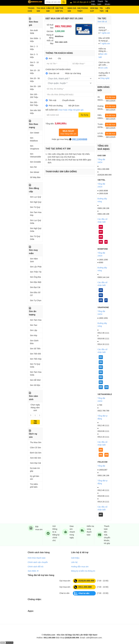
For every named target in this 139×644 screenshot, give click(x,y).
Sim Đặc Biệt (36, 282)
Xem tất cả (102, 22)
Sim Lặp (34, 330)
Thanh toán (100, 3)
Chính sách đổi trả (35, 567)
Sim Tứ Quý (35, 207)
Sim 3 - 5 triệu (34, 56)
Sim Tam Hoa (36, 320)
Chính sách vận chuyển (38, 562)
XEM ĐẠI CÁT (94, 10)
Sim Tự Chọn (36, 300)
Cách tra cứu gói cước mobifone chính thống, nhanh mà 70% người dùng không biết (104, 64)
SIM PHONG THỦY (83, 10)
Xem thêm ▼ (33, 571)
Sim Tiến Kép (36, 359)
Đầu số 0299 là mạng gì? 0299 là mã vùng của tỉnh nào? (104, 39)
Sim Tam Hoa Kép (36, 214)
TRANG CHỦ (31, 10)
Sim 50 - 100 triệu (35, 88)
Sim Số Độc (35, 385)
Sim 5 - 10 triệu (34, 64)
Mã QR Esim (74, 106)
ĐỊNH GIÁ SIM (72, 10)
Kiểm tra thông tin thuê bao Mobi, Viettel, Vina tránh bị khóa (104, 50)
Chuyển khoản (68, 100)
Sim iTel (33, 167)
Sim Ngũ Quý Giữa (36, 230)
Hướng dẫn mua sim (80, 567)
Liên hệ (74, 562)
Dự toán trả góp (35, 470)
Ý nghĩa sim (105, 33)
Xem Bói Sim (35, 458)
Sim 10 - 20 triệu (35, 72)
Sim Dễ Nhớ (35, 380)
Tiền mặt (53, 100)
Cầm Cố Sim (35, 448)
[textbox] (68, 79)
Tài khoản (107, 3)
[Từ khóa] (55, 2)
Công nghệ (105, 78)
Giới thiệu (93, 3)
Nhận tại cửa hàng (73, 73)
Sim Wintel (35, 172)
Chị (59, 58)
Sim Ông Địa (35, 277)
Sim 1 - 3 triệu (34, 48)
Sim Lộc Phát (36, 267)
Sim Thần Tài (36, 272)
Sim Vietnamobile (35, 155)
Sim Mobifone (34, 139)
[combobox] (69, 79)
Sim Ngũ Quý (36, 202)
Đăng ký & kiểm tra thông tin (83, 571)
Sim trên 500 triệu (35, 112)
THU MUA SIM (41, 10)
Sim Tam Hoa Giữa (36, 373)
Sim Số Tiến (35, 349)
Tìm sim (35, 422)
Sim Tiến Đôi (35, 354)
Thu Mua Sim (36, 442)
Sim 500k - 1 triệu (35, 40)
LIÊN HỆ (108, 10)
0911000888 (78, 139)
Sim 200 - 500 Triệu (34, 104)
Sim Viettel (35, 133)
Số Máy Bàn (35, 177)
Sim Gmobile (35, 162)
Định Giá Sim (36, 453)
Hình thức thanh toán (37, 558)
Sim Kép (34, 335)
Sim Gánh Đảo (34, 342)
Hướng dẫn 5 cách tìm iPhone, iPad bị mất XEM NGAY (104, 74)
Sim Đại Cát (35, 287)
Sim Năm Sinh (34, 260)
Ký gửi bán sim (35, 478)
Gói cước (104, 68)
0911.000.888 (83, 587)
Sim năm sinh (61, 42)
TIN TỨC (102, 10)
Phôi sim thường (56, 106)
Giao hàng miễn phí (68, 132)
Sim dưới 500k (34, 32)
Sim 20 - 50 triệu (35, 80)
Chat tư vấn (82, 593)
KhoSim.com (49, 635)
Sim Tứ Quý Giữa (35, 238)
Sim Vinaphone (35, 147)
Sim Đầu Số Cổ (35, 294)
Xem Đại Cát (35, 463)
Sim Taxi (34, 325)
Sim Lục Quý (35, 197)
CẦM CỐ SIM (50, 10)
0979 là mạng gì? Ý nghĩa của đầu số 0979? (104, 29)
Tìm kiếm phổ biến (34, 486)
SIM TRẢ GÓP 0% (59, 10)
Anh (50, 58)
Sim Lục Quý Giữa (35, 222)
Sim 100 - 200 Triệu (34, 96)
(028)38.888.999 (84, 581)
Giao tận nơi (54, 73)
